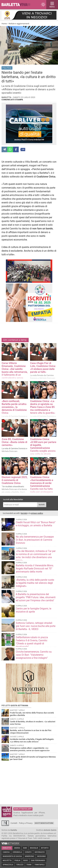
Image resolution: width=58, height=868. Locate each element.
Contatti (14, 823)
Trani (29, 865)
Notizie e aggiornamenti (19, 24)
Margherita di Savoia (12, 856)
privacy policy (37, 513)
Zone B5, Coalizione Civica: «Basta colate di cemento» (14, 442)
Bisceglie (34, 848)
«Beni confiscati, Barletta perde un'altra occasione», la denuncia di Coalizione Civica (14, 407)
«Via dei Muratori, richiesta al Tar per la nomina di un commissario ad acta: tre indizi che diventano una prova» (36, 556)
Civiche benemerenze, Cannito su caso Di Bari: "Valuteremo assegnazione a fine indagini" (34, 655)
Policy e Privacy (26, 823)
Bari (25, 848)
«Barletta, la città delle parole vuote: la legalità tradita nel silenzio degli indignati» (35, 583)
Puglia (17, 861)
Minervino (30, 856)
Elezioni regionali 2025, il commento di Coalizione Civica (15, 480)
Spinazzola (8, 865)
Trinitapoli (40, 865)
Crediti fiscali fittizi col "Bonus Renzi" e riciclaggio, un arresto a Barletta (36, 524)
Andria (17, 848)
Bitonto (45, 848)
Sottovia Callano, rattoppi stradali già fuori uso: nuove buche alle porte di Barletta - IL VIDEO (36, 626)
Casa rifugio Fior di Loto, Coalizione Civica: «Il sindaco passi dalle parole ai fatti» (43, 368)
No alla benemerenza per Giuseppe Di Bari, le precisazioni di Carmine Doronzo (35, 540)
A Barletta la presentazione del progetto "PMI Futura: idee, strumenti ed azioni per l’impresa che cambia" (36, 597)
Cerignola (17, 852)
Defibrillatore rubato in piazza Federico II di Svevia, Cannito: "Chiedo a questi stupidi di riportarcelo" (32, 642)
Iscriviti (42, 505)
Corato (28, 852)
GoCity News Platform (44, 823)
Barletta (7, 848)
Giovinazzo (40, 852)
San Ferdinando (38, 861)
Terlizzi (20, 865)
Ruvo (26, 861)
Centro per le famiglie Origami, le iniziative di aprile (33, 610)
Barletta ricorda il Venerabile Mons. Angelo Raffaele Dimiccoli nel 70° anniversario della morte (35, 569)
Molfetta (7, 861)
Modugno (42, 856)
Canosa (6, 852)
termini (24, 513)
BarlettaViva (17, 5)
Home (4, 24)
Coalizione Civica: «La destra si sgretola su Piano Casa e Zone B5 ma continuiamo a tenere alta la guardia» (43, 407)
